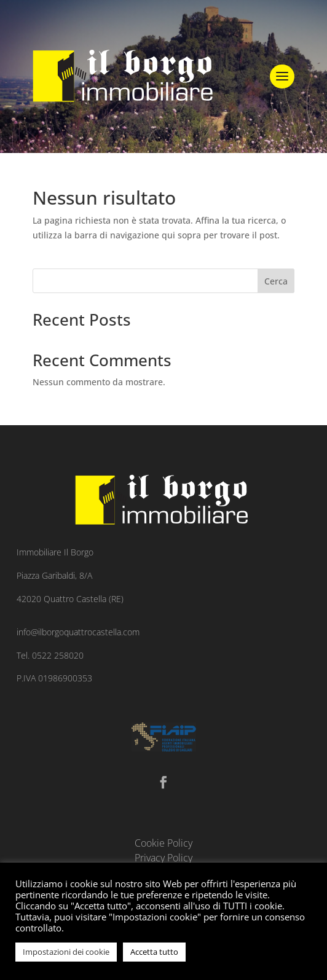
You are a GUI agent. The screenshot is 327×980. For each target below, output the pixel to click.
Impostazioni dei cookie (66, 952)
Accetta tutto (154, 952)
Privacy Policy (163, 858)
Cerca (276, 281)
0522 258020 (58, 655)
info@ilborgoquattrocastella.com (78, 632)
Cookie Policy (163, 843)
